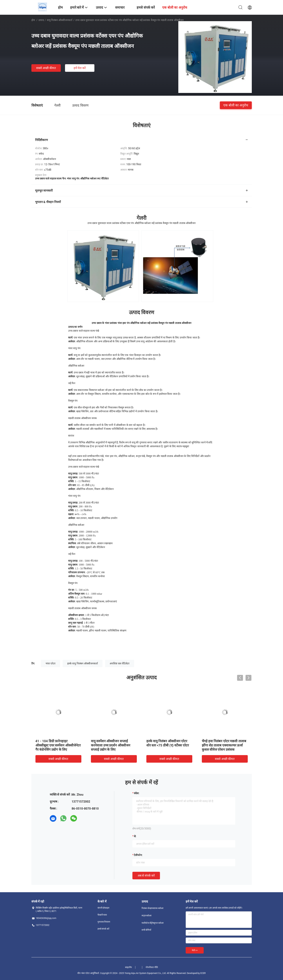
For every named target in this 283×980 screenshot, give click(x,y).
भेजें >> (195, 950)
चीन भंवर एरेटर (83, 973)
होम (33, 20)
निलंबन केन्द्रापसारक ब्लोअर (153, 908)
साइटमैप (128, 967)
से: (135, 836)
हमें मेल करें (80, 68)
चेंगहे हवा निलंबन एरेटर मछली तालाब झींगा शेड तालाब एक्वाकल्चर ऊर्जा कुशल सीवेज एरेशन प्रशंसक (224, 745)
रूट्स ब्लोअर (147, 916)
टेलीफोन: (138, 855)
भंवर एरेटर (51, 663)
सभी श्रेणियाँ (146, 930)
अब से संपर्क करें (146, 876)
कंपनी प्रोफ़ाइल (103, 908)
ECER (203, 973)
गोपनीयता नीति (152, 967)
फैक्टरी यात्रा (102, 915)
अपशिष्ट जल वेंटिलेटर (120, 663)
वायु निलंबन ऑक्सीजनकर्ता (60, 20)
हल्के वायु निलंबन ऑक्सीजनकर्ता (83, 663)
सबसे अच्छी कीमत (46, 68)
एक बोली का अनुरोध (236, 105)
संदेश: (137, 793)
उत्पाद (41, 20)
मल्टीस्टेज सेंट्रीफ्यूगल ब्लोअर (153, 923)
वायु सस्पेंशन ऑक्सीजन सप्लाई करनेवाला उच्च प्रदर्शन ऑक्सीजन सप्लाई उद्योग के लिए (111, 745)
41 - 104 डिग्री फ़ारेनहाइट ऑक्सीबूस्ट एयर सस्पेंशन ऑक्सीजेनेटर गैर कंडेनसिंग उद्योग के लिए (58, 745)
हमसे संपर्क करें (103, 929)
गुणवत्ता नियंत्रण (104, 922)
